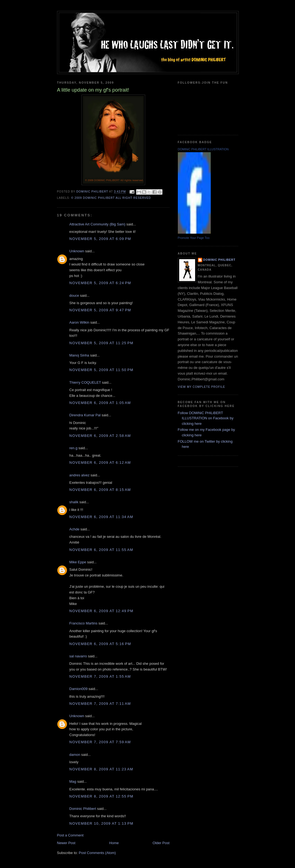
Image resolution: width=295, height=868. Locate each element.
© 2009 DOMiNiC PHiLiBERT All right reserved (111, 198)
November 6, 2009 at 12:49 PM (102, 611)
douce (74, 296)
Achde (75, 529)
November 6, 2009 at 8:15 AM (100, 490)
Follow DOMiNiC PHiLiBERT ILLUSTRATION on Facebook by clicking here (206, 418)
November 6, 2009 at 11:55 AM (101, 550)
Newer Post (66, 843)
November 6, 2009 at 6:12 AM (100, 463)
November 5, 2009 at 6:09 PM (100, 239)
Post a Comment (70, 835)
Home (114, 843)
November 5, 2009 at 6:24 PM (100, 283)
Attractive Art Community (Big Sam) (97, 224)
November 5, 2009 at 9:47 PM (100, 310)
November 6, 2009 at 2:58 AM (100, 436)
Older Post (161, 843)
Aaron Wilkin (79, 322)
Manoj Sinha (79, 355)
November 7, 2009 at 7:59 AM (100, 742)
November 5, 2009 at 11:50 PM (102, 370)
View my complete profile (202, 387)
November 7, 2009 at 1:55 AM (100, 676)
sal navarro (78, 656)
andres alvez (80, 475)
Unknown (77, 251)
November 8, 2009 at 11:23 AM (101, 769)
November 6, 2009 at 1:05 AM (100, 403)
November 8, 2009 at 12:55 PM (102, 796)
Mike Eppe (78, 562)
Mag (73, 781)
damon (75, 755)
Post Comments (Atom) (97, 853)
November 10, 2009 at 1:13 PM (102, 823)
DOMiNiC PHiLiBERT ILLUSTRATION (203, 149)
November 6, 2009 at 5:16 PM (100, 644)
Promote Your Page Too (194, 238)
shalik (74, 502)
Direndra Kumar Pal (85, 415)
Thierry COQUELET (85, 382)
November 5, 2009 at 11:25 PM (102, 343)
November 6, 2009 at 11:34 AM (101, 517)
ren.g (74, 448)
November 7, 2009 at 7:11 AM (100, 704)
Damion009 (79, 689)
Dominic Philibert (83, 809)
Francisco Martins (84, 623)
